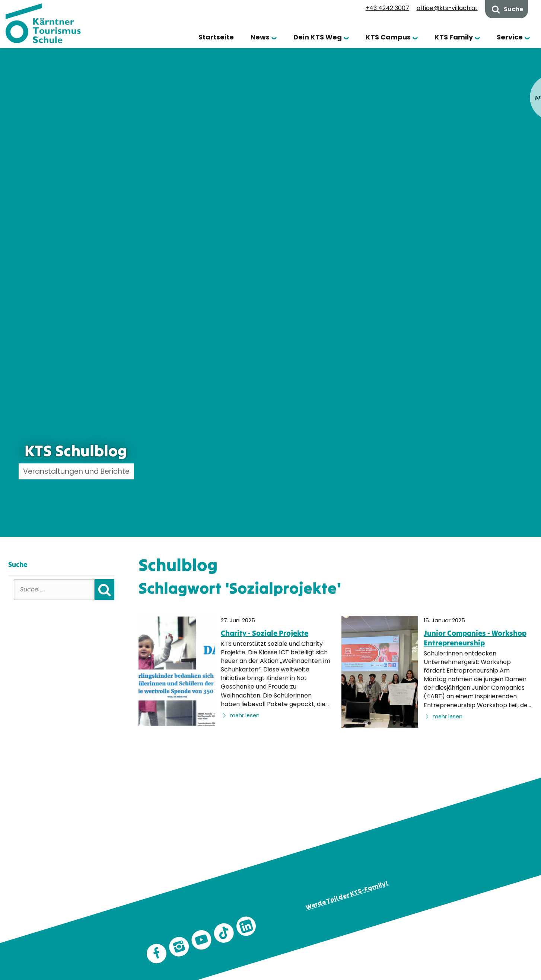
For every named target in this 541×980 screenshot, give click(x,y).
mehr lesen (240, 715)
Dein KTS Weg (318, 37)
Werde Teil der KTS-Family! (347, 896)
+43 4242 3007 (387, 8)
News (260, 37)
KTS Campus (388, 37)
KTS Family (454, 37)
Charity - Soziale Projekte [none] (265, 633)
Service (510, 37)
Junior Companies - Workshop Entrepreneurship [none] (475, 638)
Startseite (216, 37)
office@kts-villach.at (447, 8)
